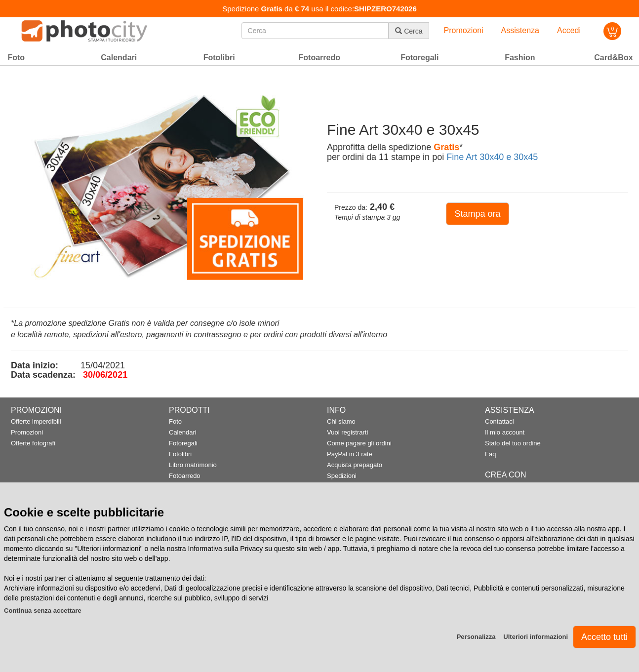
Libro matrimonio (193, 465)
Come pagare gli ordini (359, 443)
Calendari (183, 432)
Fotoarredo (185, 476)
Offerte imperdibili (36, 421)
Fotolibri (180, 454)
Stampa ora (477, 214)
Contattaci (499, 421)
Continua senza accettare (43, 611)
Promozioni (27, 432)
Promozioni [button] (464, 30)
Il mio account (505, 432)
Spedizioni (342, 476)
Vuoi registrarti (347, 432)
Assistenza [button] (520, 30)
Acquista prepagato (355, 465)
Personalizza (476, 637)
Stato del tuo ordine (513, 443)
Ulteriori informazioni (536, 637)
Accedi (569, 30)
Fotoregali (183, 443)
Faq (490, 454)
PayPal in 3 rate (350, 454)
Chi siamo (341, 421)
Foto (175, 421)
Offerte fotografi (33, 443)
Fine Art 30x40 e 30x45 (492, 157)
